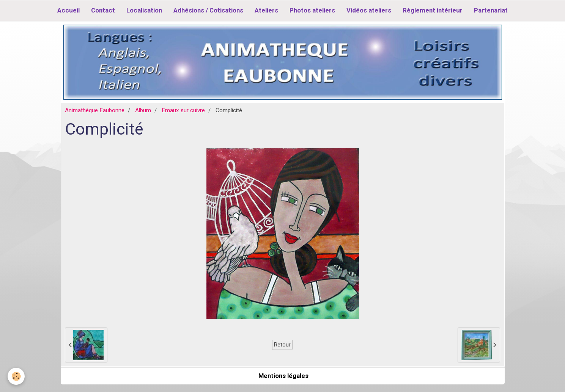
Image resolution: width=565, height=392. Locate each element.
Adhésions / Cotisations (208, 10)
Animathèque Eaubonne (95, 110)
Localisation (144, 10)
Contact (103, 10)
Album (143, 110)
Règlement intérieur (433, 10)
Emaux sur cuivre (183, 110)
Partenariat (491, 10)
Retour (282, 345)
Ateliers (266, 10)
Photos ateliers (312, 10)
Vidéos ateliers (369, 10)
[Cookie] (16, 376)
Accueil (68, 10)
